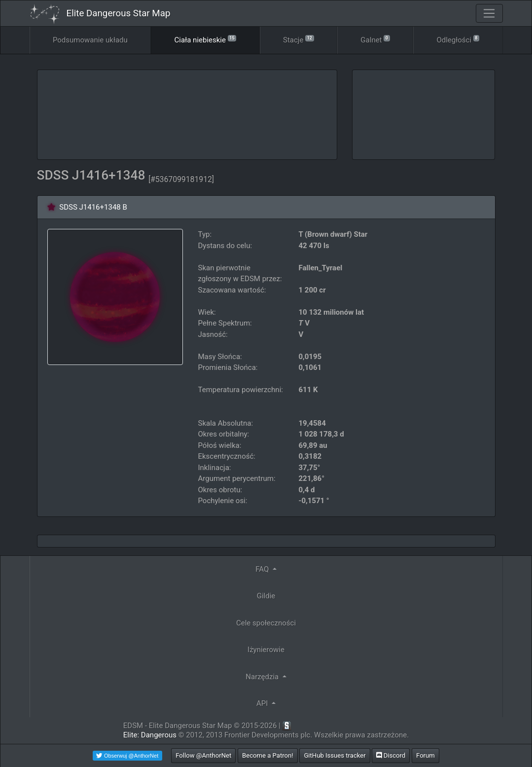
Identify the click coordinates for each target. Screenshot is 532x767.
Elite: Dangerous (150, 735)
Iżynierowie (266, 650)
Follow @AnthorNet (203, 755)
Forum (426, 755)
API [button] (263, 703)
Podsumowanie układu (90, 40)
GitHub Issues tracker (335, 755)
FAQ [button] (263, 569)
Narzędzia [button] (263, 677)
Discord (391, 755)
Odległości (458, 39)
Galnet (375, 39)
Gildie (266, 596)
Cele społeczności (266, 623)
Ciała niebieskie (206, 39)
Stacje (299, 39)
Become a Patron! (268, 755)
